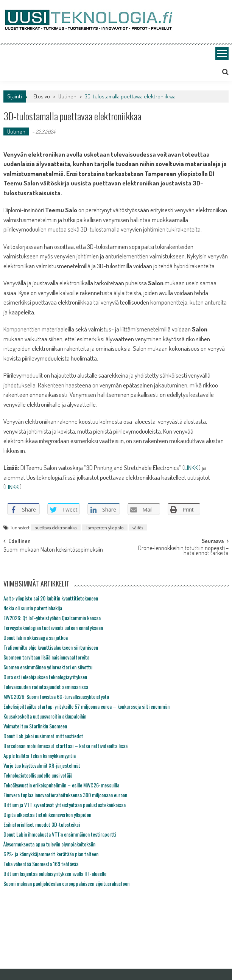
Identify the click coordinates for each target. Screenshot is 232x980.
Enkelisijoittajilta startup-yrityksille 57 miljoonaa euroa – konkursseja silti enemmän (86, 706)
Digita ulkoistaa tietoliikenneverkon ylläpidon (47, 814)
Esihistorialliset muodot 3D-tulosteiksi (42, 824)
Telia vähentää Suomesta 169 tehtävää (41, 864)
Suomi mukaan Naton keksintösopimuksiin (53, 550)
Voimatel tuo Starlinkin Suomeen (35, 726)
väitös (138, 527)
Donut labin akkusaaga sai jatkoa (36, 637)
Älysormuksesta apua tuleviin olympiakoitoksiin (49, 844)
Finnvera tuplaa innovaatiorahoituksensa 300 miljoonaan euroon (65, 795)
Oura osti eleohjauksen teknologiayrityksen (45, 677)
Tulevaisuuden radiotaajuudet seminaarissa (46, 687)
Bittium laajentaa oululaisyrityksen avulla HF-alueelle (55, 873)
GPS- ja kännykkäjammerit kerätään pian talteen (51, 854)
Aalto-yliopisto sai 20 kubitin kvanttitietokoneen (51, 598)
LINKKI (192, 467)
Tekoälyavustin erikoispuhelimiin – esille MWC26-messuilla (61, 785)
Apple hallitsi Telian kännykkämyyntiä (40, 755)
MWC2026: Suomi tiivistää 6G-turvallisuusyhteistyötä (56, 696)
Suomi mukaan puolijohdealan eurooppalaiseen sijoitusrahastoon (66, 883)
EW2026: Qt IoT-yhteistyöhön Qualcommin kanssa (52, 618)
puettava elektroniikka (56, 527)
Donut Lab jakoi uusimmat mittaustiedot (43, 736)
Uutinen (67, 96)
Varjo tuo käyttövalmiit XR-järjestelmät (42, 765)
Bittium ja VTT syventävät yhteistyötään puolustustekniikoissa (65, 805)
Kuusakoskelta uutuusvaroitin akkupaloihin (45, 716)
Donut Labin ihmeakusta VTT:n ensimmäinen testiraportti (60, 834)
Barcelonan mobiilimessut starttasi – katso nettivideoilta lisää (65, 746)
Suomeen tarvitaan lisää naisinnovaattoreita (46, 657)
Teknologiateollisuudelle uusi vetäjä (38, 775)
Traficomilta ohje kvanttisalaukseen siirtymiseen (51, 647)
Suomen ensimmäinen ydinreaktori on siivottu (48, 667)
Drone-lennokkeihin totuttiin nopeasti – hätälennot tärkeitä (183, 551)
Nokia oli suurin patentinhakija (33, 608)
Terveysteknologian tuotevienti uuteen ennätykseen (53, 628)
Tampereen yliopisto (105, 527)
